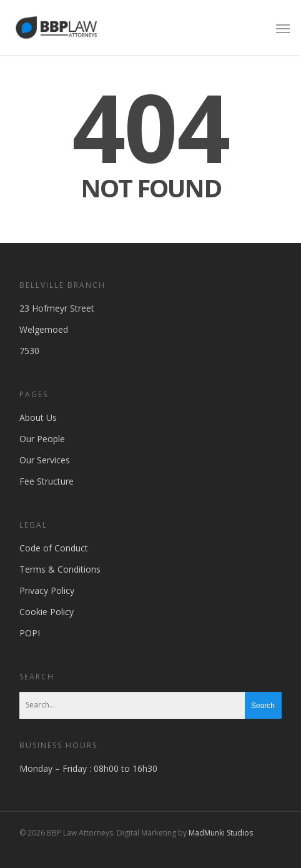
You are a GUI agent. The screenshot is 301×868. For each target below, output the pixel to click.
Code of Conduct (54, 548)
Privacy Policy (47, 590)
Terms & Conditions (60, 569)
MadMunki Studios (221, 833)
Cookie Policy (47, 612)
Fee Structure (47, 481)
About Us (38, 417)
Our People (42, 439)
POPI (30, 633)
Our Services (45, 460)
